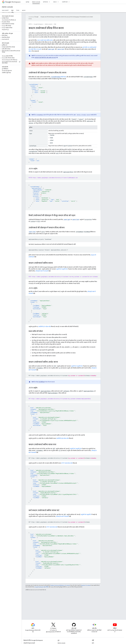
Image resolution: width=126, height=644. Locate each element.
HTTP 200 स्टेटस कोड (67, 463)
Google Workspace (38, 24)
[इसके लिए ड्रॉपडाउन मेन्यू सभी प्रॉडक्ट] (50, 2)
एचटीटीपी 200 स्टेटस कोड (62, 438)
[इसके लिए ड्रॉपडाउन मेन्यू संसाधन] (59, 2)
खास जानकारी (5, 10)
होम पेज (30, 24)
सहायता (24, 10)
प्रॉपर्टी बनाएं (58, 77)
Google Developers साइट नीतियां (41, 587)
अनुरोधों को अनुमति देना (62, 269)
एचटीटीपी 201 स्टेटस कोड (44, 327)
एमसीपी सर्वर (65, 2)
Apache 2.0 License (86, 585)
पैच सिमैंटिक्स (42, 382)
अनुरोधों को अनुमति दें (86, 514)
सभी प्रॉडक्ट (45, 2)
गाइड (55, 24)
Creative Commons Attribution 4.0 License (60, 585)
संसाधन (55, 2)
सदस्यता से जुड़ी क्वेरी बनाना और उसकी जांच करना (45, 58)
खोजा (30, 51)
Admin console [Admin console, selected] (36, 2)
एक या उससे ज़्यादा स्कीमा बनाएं (45, 40)
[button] (10, 18)
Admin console (7, 7)
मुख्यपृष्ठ (27, 2)
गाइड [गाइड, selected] (12, 10)
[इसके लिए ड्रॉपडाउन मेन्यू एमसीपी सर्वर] (70, 2)
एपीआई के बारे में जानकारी (42, 271)
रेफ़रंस (18, 10)
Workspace (13, 2)
